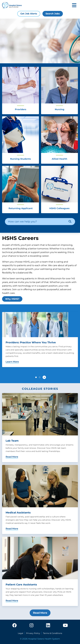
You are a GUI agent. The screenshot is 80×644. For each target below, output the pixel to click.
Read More (40, 613)
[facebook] (14, 626)
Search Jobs (53, 14)
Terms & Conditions (53, 633)
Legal (21, 633)
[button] (36, 377)
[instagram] (31, 626)
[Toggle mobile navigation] (74, 6)
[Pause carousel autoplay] (44, 377)
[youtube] (65, 626)
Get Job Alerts (29, 14)
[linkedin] (48, 626)
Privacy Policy (33, 633)
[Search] (70, 222)
